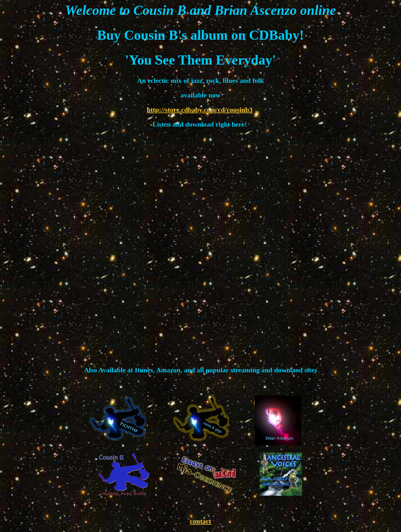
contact (201, 521)
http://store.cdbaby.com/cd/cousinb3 (200, 110)
